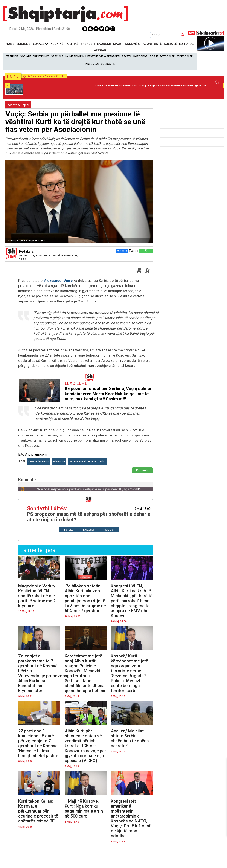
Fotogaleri (168, 56)
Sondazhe (108, 64)
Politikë (72, 44)
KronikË (57, 44)
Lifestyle (92, 56)
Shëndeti (88, 44)
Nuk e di (109, 530)
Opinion (100, 50)
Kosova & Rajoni (18, 105)
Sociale (26, 56)
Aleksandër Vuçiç (58, 281)
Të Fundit (12, 56)
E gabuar (88, 530)
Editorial (187, 44)
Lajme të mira (74, 56)
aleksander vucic (38, 462)
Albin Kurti (59, 462)
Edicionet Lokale (32, 44)
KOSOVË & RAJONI (138, 44)
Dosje (154, 56)
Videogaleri (185, 56)
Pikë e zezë (92, 64)
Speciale (57, 56)
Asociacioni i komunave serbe (87, 462)
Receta (127, 56)
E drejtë (68, 530)
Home (10, 44)
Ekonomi (104, 44)
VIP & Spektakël (110, 56)
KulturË (170, 44)
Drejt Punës (41, 56)
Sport (118, 44)
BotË (158, 44)
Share (122, 251)
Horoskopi (141, 56)
